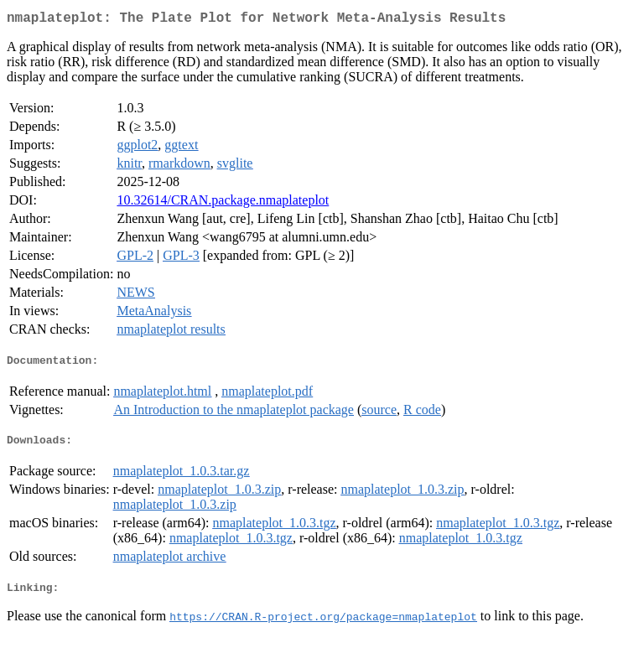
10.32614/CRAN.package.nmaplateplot (223, 203)
